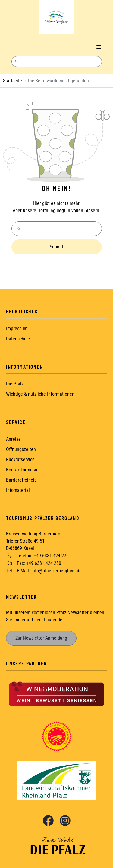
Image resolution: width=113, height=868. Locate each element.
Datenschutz (18, 339)
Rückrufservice (20, 460)
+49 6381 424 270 (51, 556)
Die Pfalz (15, 384)
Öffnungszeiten (21, 449)
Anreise (13, 439)
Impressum (17, 329)
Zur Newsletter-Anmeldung (41, 638)
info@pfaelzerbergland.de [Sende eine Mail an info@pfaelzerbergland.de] (56, 570)
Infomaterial (18, 490)
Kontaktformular (22, 470)
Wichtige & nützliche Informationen (40, 394)
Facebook (48, 821)
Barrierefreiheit (21, 480)
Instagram (65, 821)
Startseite (13, 81)
